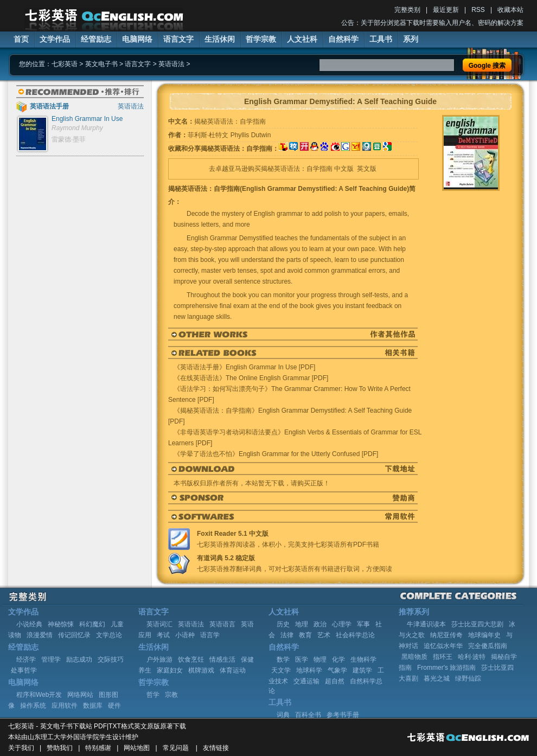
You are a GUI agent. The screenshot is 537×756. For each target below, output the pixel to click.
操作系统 (33, 706)
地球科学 (309, 670)
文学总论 (109, 635)
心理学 (342, 624)
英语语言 (222, 624)
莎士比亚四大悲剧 (477, 624)
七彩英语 (65, 64)
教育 (305, 635)
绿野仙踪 (468, 678)
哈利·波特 (472, 657)
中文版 (344, 169)
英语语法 (171, 64)
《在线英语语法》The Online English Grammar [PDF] (251, 378)
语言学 (210, 635)
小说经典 (29, 624)
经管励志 (96, 39)
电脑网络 (137, 39)
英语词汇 (159, 624)
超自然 (335, 681)
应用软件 (65, 706)
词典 (283, 715)
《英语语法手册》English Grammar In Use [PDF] (244, 367)
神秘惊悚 (61, 624)
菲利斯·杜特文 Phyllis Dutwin (229, 135)
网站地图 (137, 748)
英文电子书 (101, 64)
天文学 (281, 670)
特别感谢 (98, 748)
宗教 (171, 695)
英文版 (367, 169)
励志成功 (79, 659)
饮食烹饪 (191, 659)
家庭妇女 (170, 670)
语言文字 (178, 39)
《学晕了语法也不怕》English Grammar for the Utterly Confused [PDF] (276, 454)
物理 (320, 659)
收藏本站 (510, 10)
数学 (283, 659)
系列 (411, 39)
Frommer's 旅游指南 (446, 668)
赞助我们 (60, 748)
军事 (363, 624)
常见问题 (176, 748)
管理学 (51, 659)
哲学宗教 (261, 39)
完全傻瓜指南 (488, 646)
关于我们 (21, 748)
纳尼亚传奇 (446, 635)
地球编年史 (484, 635)
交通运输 (306, 681)
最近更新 (446, 10)
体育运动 (233, 670)
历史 (283, 624)
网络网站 (80, 695)
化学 (338, 659)
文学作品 (55, 39)
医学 (302, 659)
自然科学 (343, 39)
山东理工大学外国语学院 (63, 737)
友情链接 (216, 748)
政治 (320, 624)
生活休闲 (220, 39)
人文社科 (302, 39)
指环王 (443, 657)
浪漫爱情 (40, 635)
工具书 (381, 39)
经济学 (26, 659)
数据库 (93, 706)
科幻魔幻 (92, 624)
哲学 (153, 695)
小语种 (185, 635)
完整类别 (407, 10)
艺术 (324, 635)
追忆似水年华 (443, 646)
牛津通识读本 (426, 624)
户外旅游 (159, 659)
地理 (302, 624)
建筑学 (362, 670)
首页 (21, 39)
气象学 (337, 670)
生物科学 (363, 659)
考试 (163, 635)
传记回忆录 (74, 635)
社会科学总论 (355, 635)
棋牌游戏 (201, 670)
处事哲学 (24, 670)
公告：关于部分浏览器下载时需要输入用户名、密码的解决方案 (432, 23)
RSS (478, 10)
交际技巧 (111, 659)
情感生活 (222, 659)
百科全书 (308, 715)
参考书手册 (343, 715)
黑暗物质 (414, 657)
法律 (287, 635)
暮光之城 (437, 678)
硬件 (114, 706)
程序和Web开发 (39, 695)
